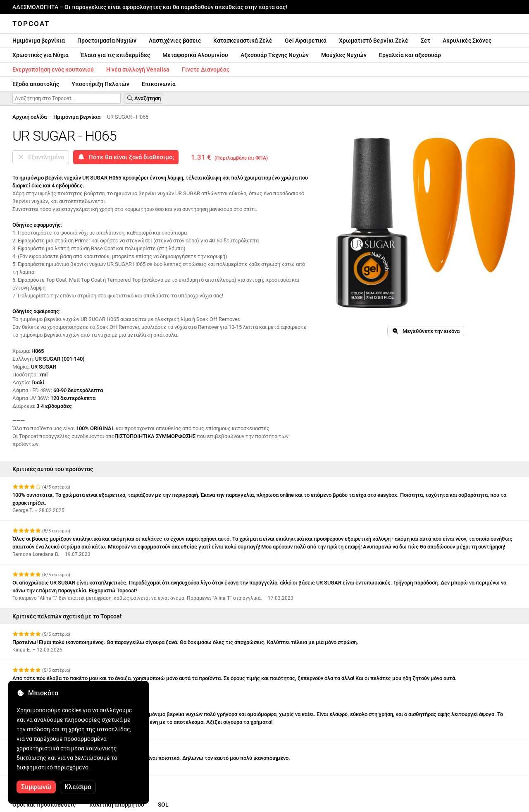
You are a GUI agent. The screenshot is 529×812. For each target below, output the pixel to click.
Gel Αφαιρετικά (306, 41)
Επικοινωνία (159, 84)
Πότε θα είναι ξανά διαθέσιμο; (126, 157)
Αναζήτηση (144, 98)
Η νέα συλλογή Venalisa (138, 69)
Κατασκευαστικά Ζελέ (243, 41)
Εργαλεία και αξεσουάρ (410, 55)
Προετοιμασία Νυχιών (107, 41)
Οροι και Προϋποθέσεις (44, 805)
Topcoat (31, 24)
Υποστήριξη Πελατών (100, 84)
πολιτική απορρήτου (117, 805)
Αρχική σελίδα (30, 117)
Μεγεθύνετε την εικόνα (425, 331)
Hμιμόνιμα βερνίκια (39, 41)
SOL (163, 805)
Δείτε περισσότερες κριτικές (52, 783)
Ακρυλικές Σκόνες (467, 41)
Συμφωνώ (36, 787)
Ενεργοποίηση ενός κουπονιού (53, 69)
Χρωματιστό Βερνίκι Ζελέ (374, 41)
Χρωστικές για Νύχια (41, 55)
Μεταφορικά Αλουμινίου (195, 55)
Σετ (425, 41)
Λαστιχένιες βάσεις (175, 41)
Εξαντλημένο (41, 157)
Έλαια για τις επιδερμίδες (116, 55)
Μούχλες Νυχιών (344, 55)
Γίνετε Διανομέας (206, 69)
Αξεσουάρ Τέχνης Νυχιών (275, 55)
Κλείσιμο (78, 787)
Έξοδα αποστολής (36, 84)
